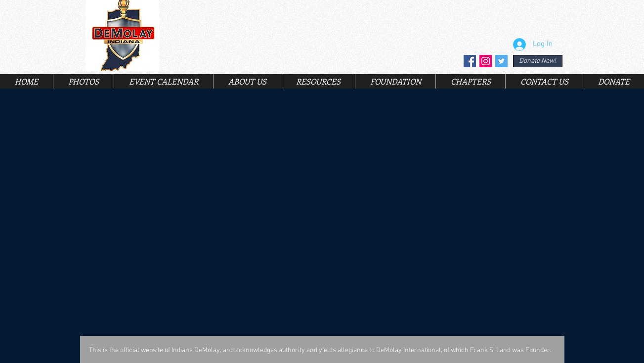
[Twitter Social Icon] (501, 61)
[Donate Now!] (538, 61)
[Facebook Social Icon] (470, 61)
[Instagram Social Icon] (486, 61)
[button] (247, 81)
